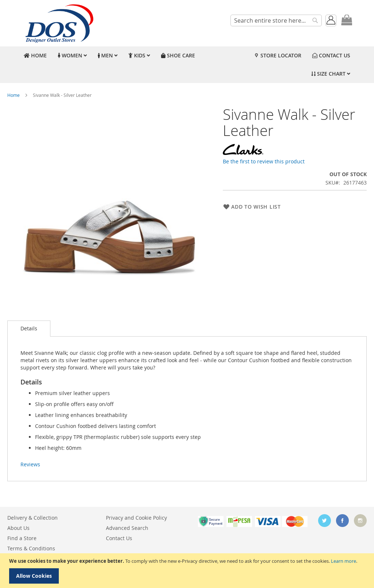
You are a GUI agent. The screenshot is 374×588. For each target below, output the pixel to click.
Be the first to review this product (264, 161)
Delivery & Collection (33, 518)
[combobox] (276, 20)
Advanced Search (127, 528)
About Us (18, 528)
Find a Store (22, 538)
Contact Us (119, 538)
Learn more (344, 561)
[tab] (29, 329)
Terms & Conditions (31, 548)
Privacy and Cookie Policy (136, 518)
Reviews (30, 464)
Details (29, 328)
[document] (188, 571)
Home (14, 95)
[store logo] (58, 23)
